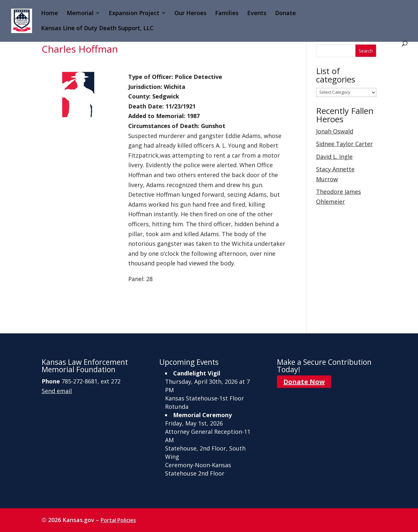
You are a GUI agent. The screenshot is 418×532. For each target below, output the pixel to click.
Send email (57, 391)
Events (257, 14)
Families (227, 14)
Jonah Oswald (335, 131)
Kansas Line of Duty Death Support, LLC (97, 29)
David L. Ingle (334, 157)
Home (50, 14)
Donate (285, 14)
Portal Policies (118, 520)
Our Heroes (190, 14)
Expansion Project (134, 14)
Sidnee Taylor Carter (344, 144)
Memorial (80, 14)
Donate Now (304, 382)
